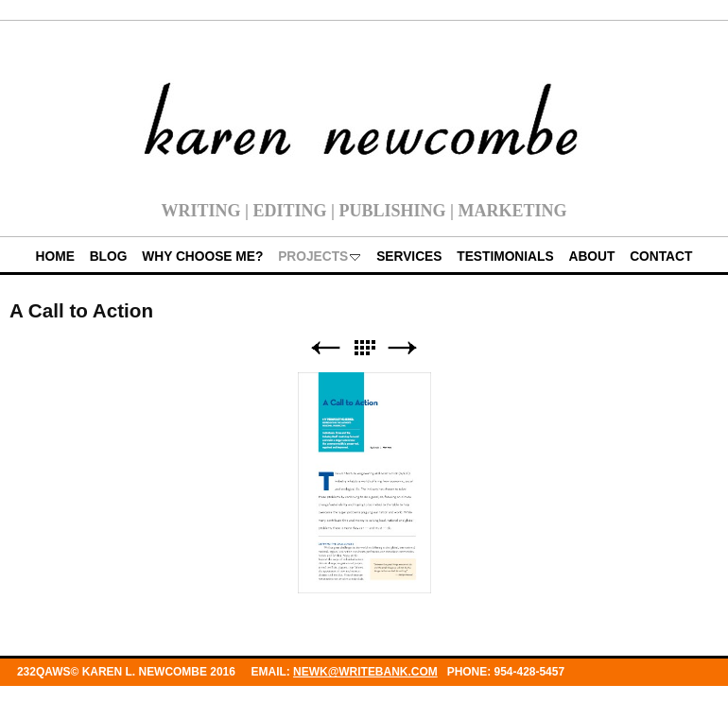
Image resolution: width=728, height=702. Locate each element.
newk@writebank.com (365, 672)
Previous (325, 348)
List (364, 348)
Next (403, 348)
